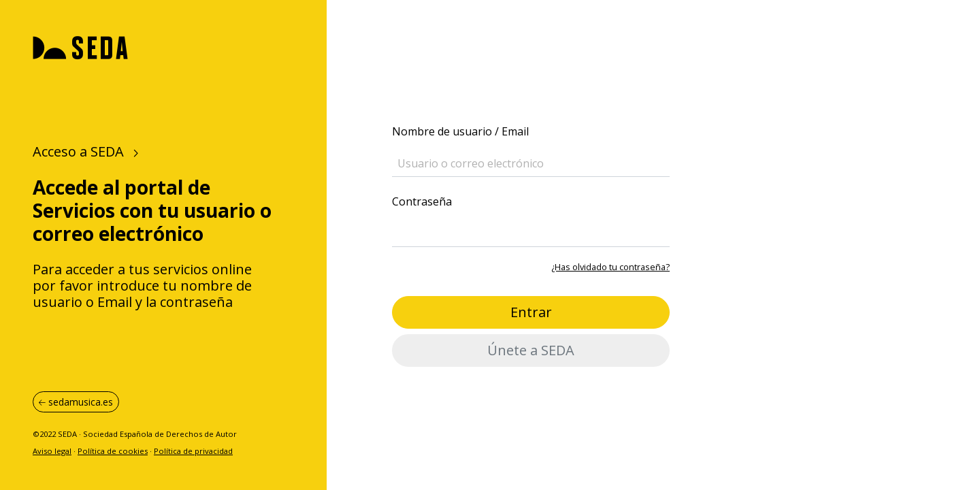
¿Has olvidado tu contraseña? (610, 267)
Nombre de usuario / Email (460, 131)
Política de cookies (113, 451)
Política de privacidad (193, 451)
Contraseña (422, 201)
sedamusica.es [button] (76, 402)
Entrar (531, 312)
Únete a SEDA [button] (531, 350)
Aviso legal (52, 451)
